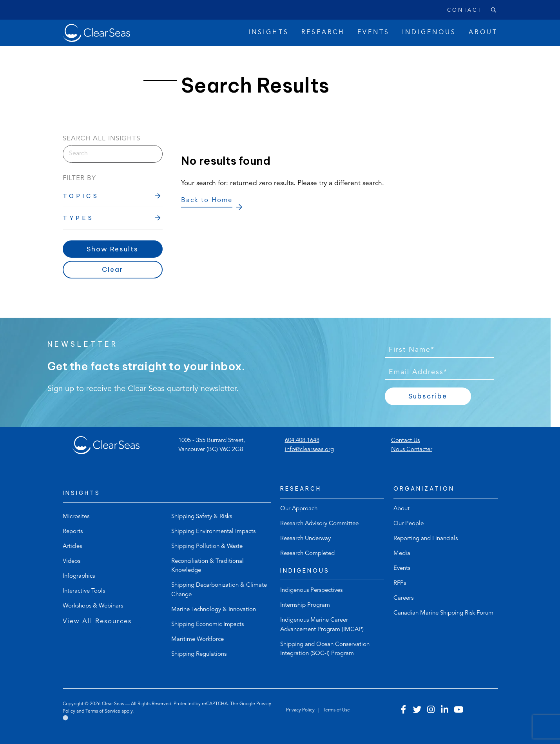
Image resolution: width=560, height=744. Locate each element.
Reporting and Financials (426, 539)
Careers (403, 598)
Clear (113, 269)
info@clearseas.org (309, 450)
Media (402, 554)
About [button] (483, 33)
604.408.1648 (302, 441)
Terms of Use (336, 710)
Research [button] (323, 33)
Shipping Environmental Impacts (213, 532)
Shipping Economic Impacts (208, 625)
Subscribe (428, 396)
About (401, 509)
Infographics (79, 576)
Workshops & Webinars (93, 606)
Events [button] (373, 33)
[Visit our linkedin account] (445, 711)
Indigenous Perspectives (311, 590)
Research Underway (305, 539)
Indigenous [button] (429, 33)
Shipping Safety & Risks (202, 517)
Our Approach (299, 509)
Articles (72, 547)
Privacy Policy (301, 710)
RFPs (400, 583)
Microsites (76, 517)
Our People (409, 524)
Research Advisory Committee (319, 524)
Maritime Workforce (198, 639)
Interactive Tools (84, 591)
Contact (465, 10)
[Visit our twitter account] (417, 711)
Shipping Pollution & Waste (207, 547)
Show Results (112, 249)
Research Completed (307, 554)
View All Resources (97, 621)
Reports (73, 532)
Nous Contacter (412, 450)
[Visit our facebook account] (404, 711)
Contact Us (405, 441)
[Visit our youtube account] (459, 711)
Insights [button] (269, 33)
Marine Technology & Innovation (214, 610)
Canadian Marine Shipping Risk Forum (443, 613)
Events (402, 568)
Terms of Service (103, 711)
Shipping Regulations (199, 654)
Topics (81, 196)
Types (78, 218)
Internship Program (305, 605)
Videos (72, 561)
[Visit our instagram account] (431, 711)
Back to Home (207, 200)
